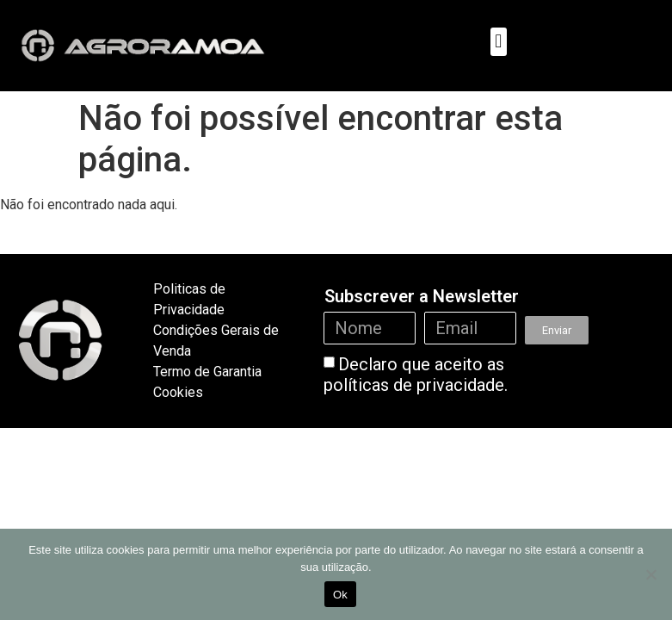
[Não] (650, 574)
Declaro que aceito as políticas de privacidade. (416, 375)
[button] (499, 42)
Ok (340, 595)
